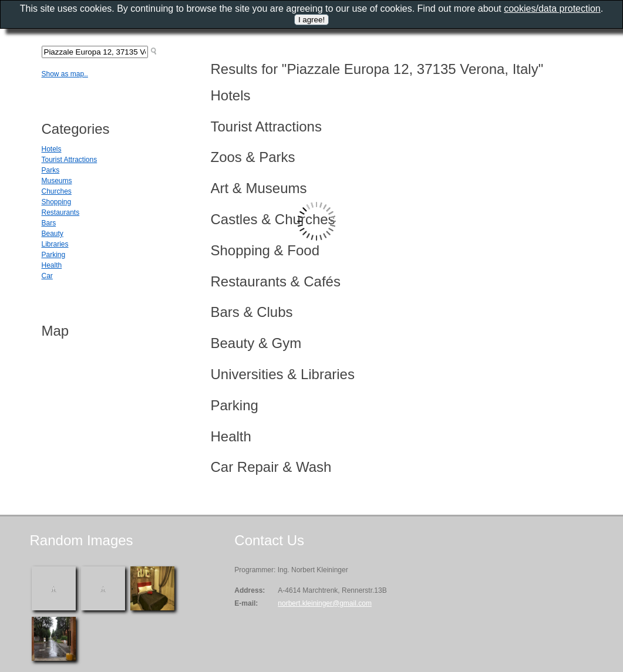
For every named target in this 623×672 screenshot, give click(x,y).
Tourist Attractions (70, 160)
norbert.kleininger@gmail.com (325, 603)
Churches (57, 191)
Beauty (53, 234)
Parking (54, 255)
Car (47, 276)
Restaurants (61, 212)
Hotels (52, 149)
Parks (51, 170)
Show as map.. (65, 74)
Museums (57, 181)
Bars (49, 223)
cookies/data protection (552, 9)
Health (52, 265)
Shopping (57, 202)
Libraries (55, 244)
